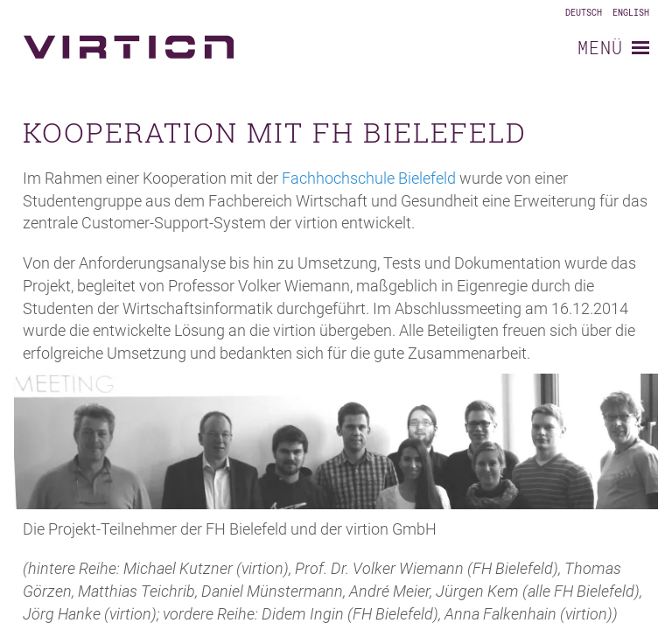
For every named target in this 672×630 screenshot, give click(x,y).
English (631, 13)
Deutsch (584, 13)
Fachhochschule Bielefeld (369, 178)
